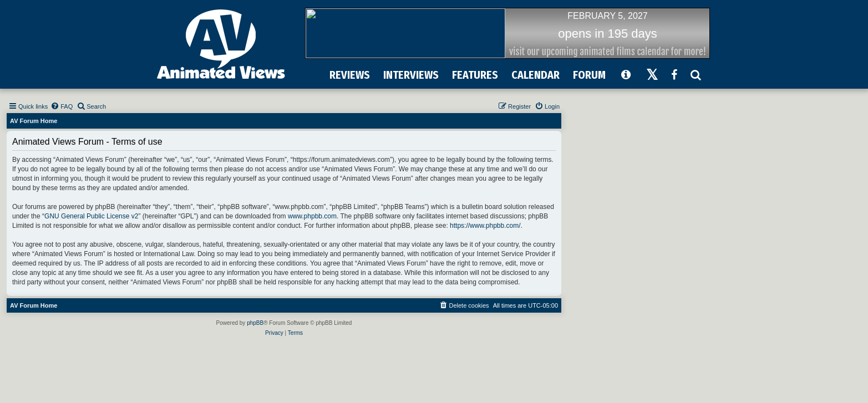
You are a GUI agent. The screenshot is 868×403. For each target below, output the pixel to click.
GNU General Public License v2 (91, 216)
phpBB (255, 323)
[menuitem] (62, 106)
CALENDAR (535, 75)
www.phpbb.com (312, 216)
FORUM (589, 75)
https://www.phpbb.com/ (485, 226)
